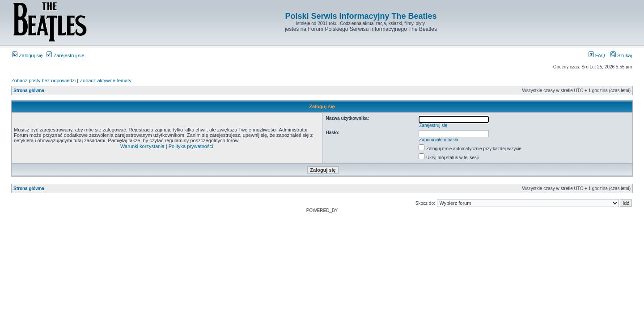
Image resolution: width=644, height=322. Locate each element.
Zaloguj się (27, 55)
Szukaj (621, 55)
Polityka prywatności (191, 146)
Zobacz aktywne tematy (106, 80)
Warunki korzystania (142, 146)
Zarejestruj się (65, 55)
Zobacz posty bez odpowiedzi (43, 80)
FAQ (597, 55)
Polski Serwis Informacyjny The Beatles (361, 16)
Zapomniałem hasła (439, 140)
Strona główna (29, 91)
